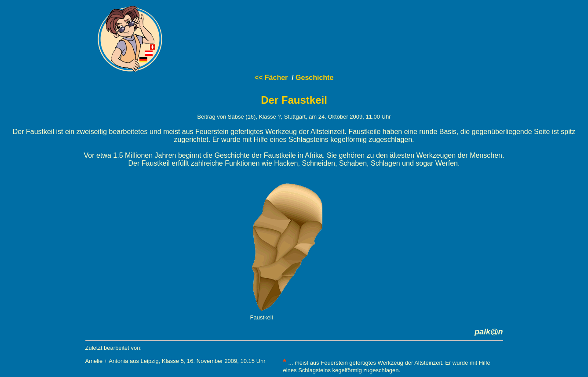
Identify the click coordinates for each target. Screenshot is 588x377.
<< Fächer (271, 78)
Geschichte (314, 78)
